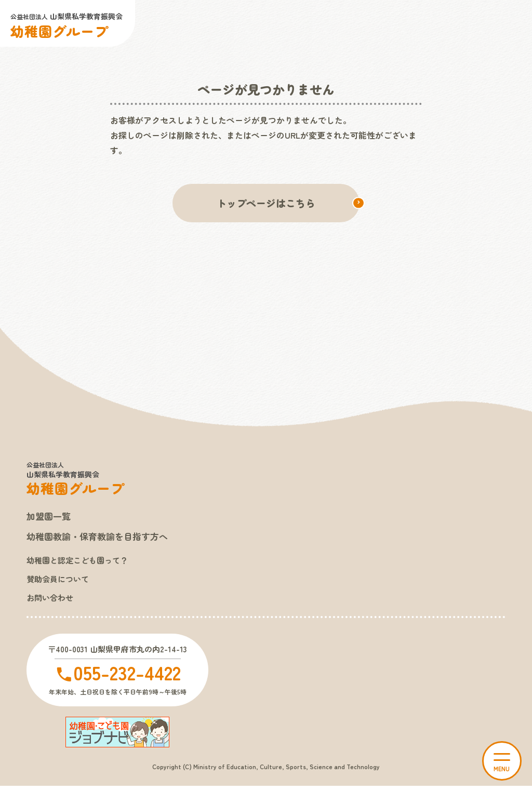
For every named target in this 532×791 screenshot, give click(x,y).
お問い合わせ (51, 601)
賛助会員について (60, 582)
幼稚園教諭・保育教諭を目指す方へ (101, 539)
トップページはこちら (266, 203)
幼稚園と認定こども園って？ (81, 562)
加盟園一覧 (50, 517)
